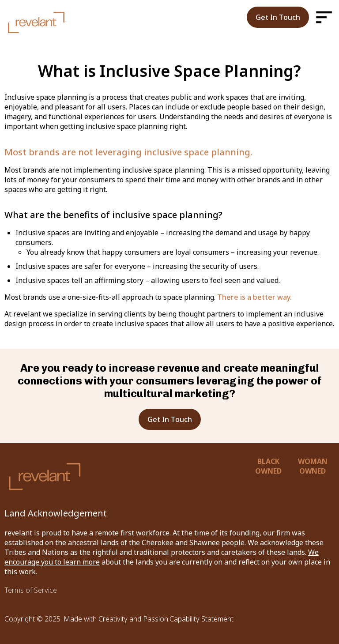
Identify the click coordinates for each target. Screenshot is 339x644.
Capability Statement (202, 619)
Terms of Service (31, 590)
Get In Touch (278, 17)
